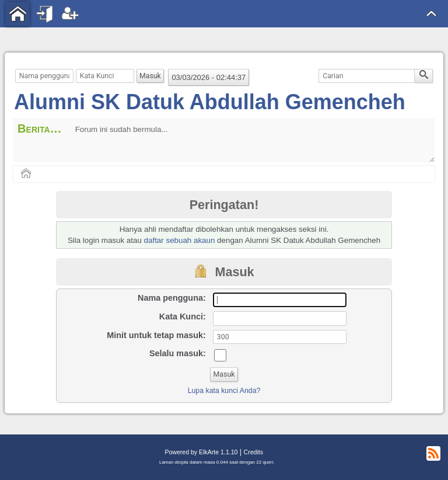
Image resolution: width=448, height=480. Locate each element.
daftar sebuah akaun (180, 240)
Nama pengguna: (172, 298)
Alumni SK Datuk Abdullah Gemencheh (210, 102)
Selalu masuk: (178, 353)
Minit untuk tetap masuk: (156, 335)
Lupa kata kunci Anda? (224, 391)
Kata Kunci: (183, 316)
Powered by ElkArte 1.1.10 (201, 452)
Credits (253, 452)
